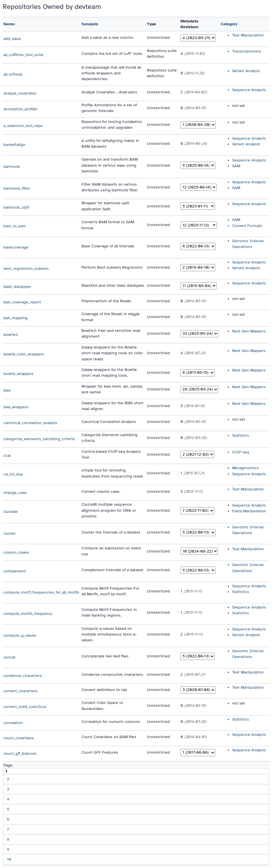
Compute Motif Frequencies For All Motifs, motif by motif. (110, 591)
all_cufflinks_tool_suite (23, 55)
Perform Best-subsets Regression (112, 267)
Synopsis (90, 24)
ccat (7, 456)
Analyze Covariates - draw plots (109, 92)
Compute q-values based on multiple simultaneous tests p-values (109, 634)
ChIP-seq (241, 452)
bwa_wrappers (16, 407)
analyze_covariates (20, 93)
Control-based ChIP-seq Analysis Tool (111, 454)
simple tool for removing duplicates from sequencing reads (112, 473)
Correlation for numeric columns (111, 722)
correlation (13, 723)
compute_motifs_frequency (28, 614)
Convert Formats (247, 226)
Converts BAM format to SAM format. (108, 225)
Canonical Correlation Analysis (109, 422)
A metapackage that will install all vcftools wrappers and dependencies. (111, 73)
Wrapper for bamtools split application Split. (105, 206)
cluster (10, 533)
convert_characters (21, 691)
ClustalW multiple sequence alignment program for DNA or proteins (109, 510)
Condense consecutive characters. (113, 674)
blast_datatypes (17, 287)
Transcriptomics (247, 51)
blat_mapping (15, 318)
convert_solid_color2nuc (25, 707)
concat (9, 657)
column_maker (16, 552)
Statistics (241, 435)
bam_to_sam (15, 226)
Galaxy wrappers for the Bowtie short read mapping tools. (109, 373)
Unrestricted (158, 37)
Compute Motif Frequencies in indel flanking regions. (109, 612)
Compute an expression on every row (111, 551)
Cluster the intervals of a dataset (111, 532)
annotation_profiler (21, 109)
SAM (236, 166)
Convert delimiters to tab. (105, 690)
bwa (7, 390)
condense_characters (23, 676)
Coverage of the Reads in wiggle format (111, 317)
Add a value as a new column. (108, 37)
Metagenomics (245, 468)
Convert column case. (101, 491)
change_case (15, 493)
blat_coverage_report (22, 302)
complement (15, 571)
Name (9, 24)
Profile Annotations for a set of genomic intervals (109, 108)
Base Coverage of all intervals (108, 246)
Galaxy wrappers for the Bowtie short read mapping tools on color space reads (112, 353)
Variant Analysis (246, 71)
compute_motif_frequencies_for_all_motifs (41, 592)
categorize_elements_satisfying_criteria (39, 439)
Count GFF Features (100, 752)
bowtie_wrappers (19, 374)
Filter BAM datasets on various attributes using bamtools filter (110, 187)
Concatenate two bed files (105, 656)
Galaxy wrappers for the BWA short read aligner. (112, 406)
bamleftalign (14, 145)
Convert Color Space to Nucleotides (102, 706)
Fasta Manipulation (249, 511)
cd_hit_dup (13, 474)
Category (229, 24)
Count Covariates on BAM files (109, 737)
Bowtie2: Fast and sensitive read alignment (111, 333)
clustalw (10, 512)
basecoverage (16, 247)
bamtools (12, 167)
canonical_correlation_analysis (30, 423)
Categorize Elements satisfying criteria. (109, 438)
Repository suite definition (162, 54)
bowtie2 (11, 335)
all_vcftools (13, 74)
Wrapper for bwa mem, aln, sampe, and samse (112, 389)
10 (9, 859)
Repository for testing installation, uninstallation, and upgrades (112, 125)
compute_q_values (20, 635)
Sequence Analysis (249, 90)
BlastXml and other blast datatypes (113, 285)
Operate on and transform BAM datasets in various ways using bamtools (110, 165)
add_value (12, 39)
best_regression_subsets (26, 269)
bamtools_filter (17, 188)
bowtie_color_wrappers (24, 354)
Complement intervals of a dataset (112, 570)
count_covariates (19, 738)
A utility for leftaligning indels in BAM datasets (110, 144)
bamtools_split (16, 207)
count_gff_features (20, 754)
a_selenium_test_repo (23, 126)
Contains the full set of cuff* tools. (112, 54)
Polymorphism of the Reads (106, 301)
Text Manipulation (248, 35)
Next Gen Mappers (249, 331)
